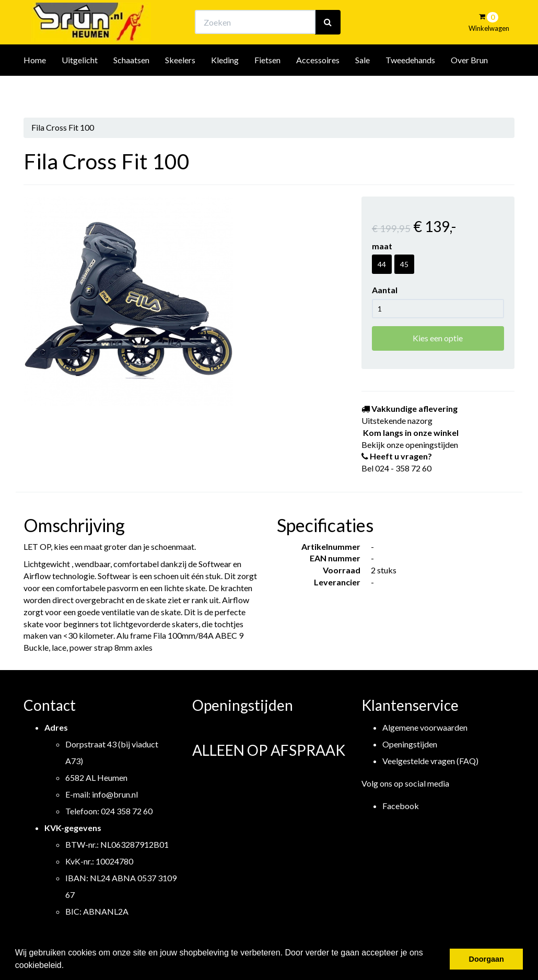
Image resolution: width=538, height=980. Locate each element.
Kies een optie (438, 338)
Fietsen (267, 88)
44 (382, 264)
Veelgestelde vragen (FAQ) (430, 761)
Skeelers (180, 88)
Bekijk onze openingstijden (278, 19)
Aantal (385, 290)
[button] (68, 966)
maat (382, 246)
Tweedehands (410, 88)
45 (404, 264)
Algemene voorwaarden (425, 727)
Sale (362, 88)
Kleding (225, 88)
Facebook (401, 806)
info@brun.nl (115, 794)
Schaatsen (131, 88)
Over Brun (469, 88)
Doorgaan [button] (487, 959)
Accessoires (318, 88)
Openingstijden (410, 744)
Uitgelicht (80, 88)
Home (35, 88)
